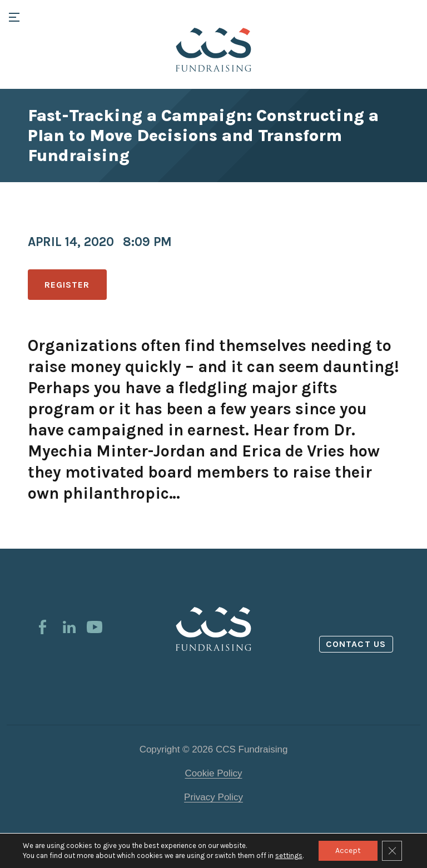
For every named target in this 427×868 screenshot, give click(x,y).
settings (289, 856)
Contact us (356, 644)
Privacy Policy (213, 797)
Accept (348, 851)
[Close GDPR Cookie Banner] (392, 851)
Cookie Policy (214, 773)
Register (67, 285)
